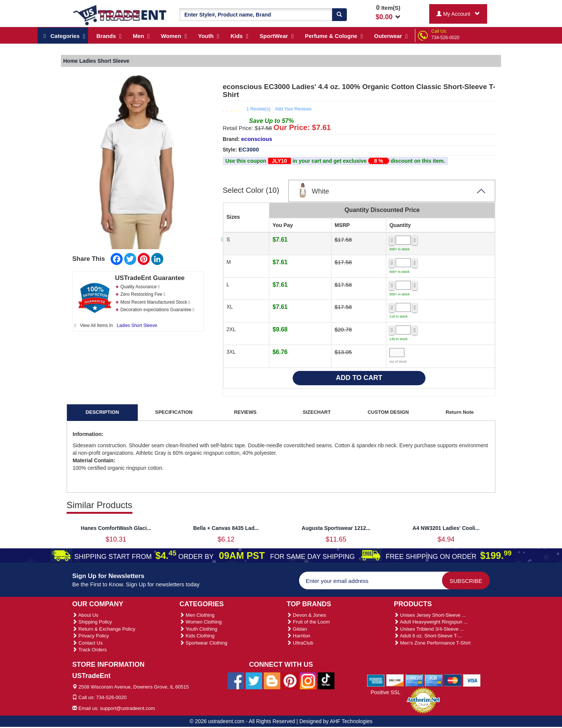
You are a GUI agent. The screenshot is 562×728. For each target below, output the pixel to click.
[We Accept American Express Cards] (376, 680)
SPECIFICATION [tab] (174, 412)
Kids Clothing (197, 636)
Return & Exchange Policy (104, 629)
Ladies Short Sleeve (137, 325)
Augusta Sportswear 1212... (336, 528)
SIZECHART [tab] (317, 412)
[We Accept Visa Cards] (472, 680)
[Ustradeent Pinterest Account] (290, 680)
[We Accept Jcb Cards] (434, 680)
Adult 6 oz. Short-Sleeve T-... (428, 636)
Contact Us (87, 643)
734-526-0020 (446, 38)
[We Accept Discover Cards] (395, 680)
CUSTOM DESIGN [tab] (388, 412)
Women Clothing (200, 622)
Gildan (297, 629)
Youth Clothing (198, 629)
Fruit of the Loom (308, 622)
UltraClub (300, 643)
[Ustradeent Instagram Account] (308, 680)
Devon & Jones (306, 615)
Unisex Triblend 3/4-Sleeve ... (429, 629)
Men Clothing (197, 615)
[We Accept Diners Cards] (414, 680)
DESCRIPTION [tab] (103, 412)
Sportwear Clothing (203, 643)
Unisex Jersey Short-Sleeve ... (430, 615)
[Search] (339, 15)
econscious (257, 139)
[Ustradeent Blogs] (272, 680)
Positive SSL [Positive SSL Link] (385, 692)
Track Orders (90, 650)
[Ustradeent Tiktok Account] (326, 680)
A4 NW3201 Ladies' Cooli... (446, 528)
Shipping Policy (92, 622)
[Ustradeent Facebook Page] (236, 680)
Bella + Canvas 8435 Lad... (226, 528)
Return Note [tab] (460, 412)
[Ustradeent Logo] (120, 15)
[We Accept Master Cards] (453, 680)
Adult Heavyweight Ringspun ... (431, 622)
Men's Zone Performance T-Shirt (432, 643)
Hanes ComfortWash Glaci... (116, 528)
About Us (85, 615)
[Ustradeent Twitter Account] (254, 680)
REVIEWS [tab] (245, 412)
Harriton (298, 636)
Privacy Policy (91, 636)
